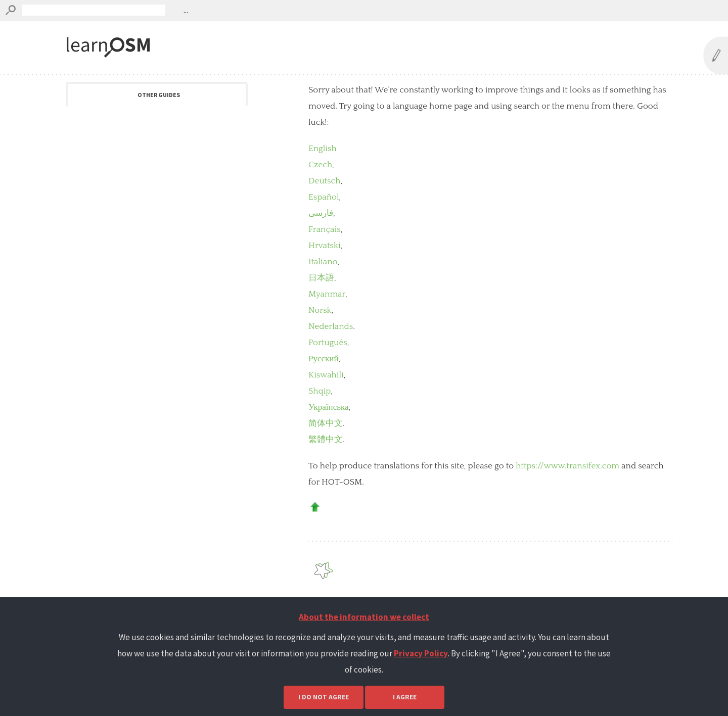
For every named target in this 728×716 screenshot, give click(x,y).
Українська (329, 407)
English (323, 149)
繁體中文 (326, 440)
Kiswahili (326, 375)
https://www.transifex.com (567, 466)
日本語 (321, 278)
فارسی (321, 213)
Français (325, 229)
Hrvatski (325, 246)
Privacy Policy (421, 653)
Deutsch (324, 181)
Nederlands (331, 326)
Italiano (323, 262)
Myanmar (327, 294)
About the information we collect (364, 617)
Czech (320, 165)
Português (328, 343)
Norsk (320, 310)
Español (324, 197)
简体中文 (326, 423)
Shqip (320, 391)
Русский (324, 359)
